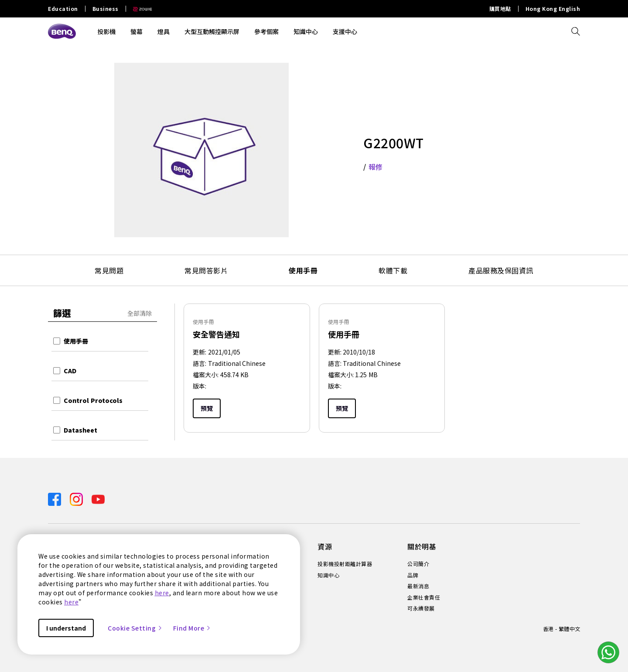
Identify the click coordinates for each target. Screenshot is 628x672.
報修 (376, 167)
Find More (192, 628)
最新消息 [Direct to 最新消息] (418, 586)
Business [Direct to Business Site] (106, 9)
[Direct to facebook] (55, 498)
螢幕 (137, 31)
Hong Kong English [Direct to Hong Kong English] (553, 9)
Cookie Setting (135, 628)
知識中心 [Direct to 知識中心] (328, 575)
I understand (66, 628)
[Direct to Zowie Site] (139, 9)
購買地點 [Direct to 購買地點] (500, 9)
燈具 (164, 31)
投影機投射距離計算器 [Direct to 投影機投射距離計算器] (345, 564)
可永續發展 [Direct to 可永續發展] (421, 608)
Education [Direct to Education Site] (63, 9)
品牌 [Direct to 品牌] (413, 575)
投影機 (106, 31)
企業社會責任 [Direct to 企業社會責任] (424, 597)
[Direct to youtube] (98, 498)
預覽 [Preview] (207, 408)
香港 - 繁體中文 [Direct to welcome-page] (561, 629)
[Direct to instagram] (77, 498)
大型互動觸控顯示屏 (212, 31)
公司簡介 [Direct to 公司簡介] (418, 564)
